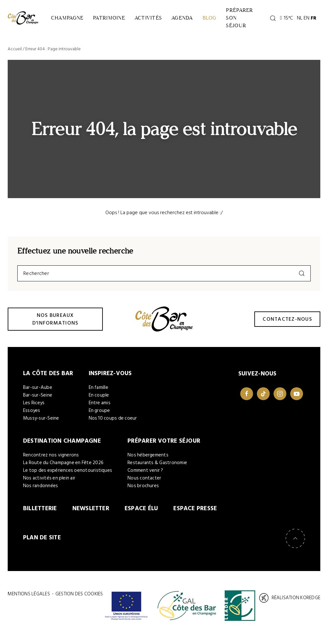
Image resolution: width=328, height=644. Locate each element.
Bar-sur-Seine (38, 398)
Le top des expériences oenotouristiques (68, 474)
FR (321, 19)
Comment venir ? (145, 474)
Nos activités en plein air (49, 481)
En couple (99, 398)
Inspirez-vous (110, 376)
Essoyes (32, 413)
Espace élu (141, 512)
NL (307, 19)
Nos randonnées (41, 489)
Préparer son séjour (250, 19)
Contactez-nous (287, 321)
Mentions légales (29, 598)
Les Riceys (34, 406)
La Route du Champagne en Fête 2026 (63, 466)
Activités (153, 19)
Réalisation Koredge (290, 602)
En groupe (99, 413)
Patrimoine (112, 19)
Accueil (15, 51)
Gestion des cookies (79, 598)
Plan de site (42, 541)
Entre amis (100, 406)
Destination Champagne (62, 444)
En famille (98, 390)
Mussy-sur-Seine (41, 421)
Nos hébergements (148, 458)
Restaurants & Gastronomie (157, 466)
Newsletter (91, 512)
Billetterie (40, 512)
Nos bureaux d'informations (55, 321)
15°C (294, 19)
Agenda (189, 19)
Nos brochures (143, 489)
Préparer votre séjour (164, 444)
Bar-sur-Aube (38, 390)
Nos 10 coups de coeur (113, 421)
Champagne (68, 19)
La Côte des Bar (48, 376)
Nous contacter (144, 481)
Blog (218, 19)
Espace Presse (195, 512)
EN (314, 19)
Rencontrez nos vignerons (51, 458)
